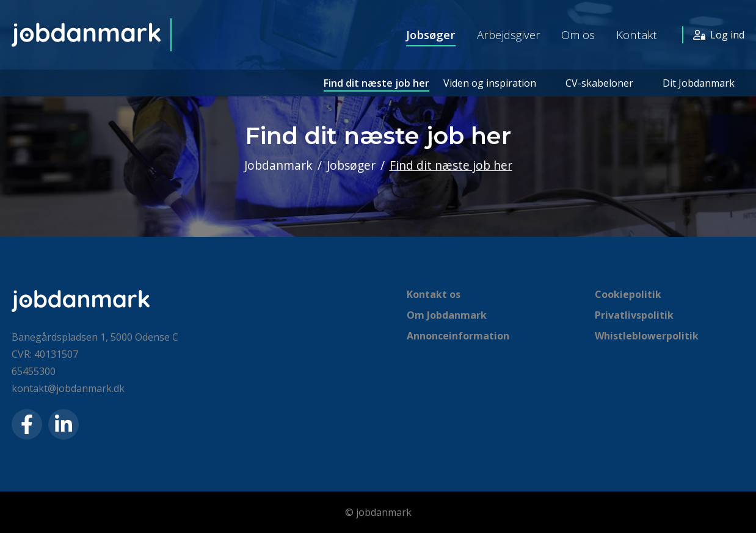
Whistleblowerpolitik (647, 336)
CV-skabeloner (599, 83)
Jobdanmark (278, 165)
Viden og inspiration (490, 83)
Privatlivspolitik (634, 315)
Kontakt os (434, 294)
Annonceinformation (458, 336)
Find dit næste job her (376, 83)
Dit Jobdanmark (699, 83)
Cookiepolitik (628, 294)
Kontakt (637, 34)
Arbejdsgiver (509, 34)
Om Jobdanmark (447, 315)
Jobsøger (431, 34)
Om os (578, 34)
